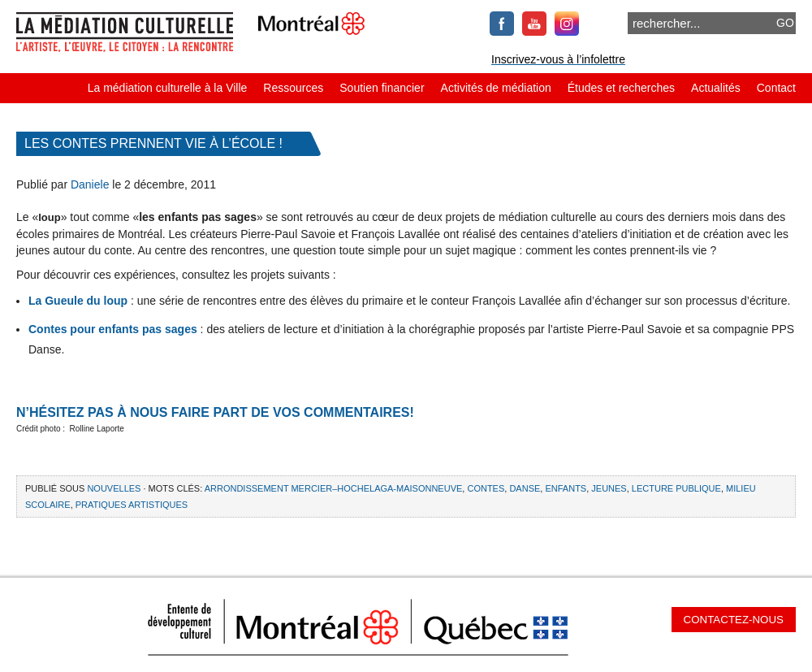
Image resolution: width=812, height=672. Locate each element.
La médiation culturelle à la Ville (168, 88)
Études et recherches (621, 88)
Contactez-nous (734, 620)
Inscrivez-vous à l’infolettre (558, 59)
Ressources (293, 88)
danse (525, 488)
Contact (776, 88)
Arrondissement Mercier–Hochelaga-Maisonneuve (334, 488)
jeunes (609, 488)
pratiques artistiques (132, 505)
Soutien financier (382, 88)
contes (486, 488)
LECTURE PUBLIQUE (676, 488)
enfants (566, 488)
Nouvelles (114, 488)
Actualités (716, 88)
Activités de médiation (496, 88)
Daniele (90, 184)
